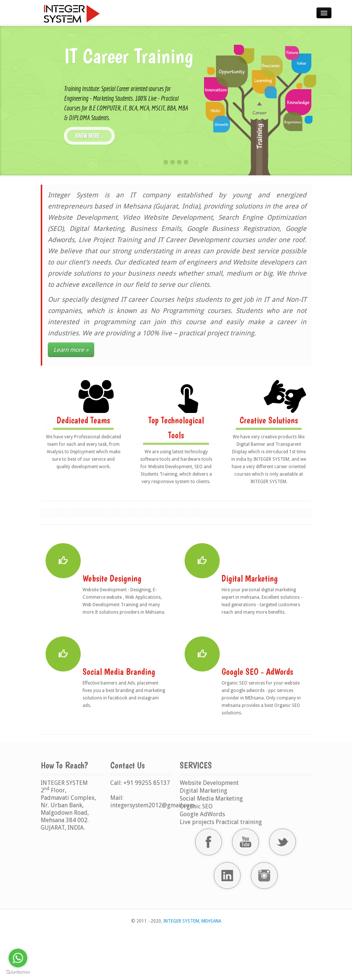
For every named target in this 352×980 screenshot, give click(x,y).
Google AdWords (202, 862)
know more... (89, 136)
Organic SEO (196, 854)
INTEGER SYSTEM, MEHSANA (192, 969)
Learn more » (71, 350)
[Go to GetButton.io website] (18, 972)
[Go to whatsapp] (18, 958)
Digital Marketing (203, 838)
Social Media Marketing (211, 846)
